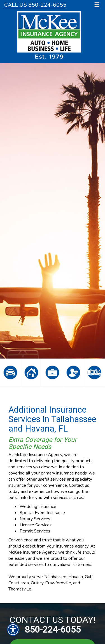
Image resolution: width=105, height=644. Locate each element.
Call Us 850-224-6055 (35, 5)
